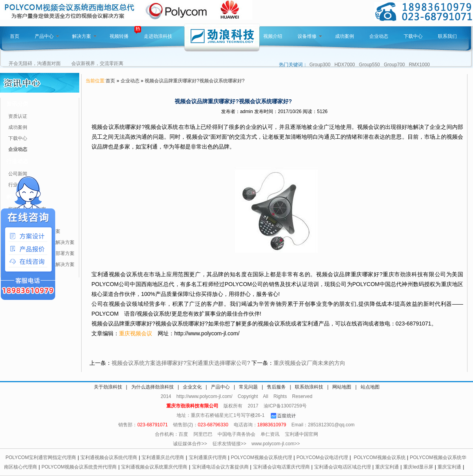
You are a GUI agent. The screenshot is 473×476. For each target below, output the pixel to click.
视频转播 (119, 36)
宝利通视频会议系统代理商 (109, 457)
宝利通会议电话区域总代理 (343, 467)
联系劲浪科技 (309, 387)
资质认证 (18, 116)
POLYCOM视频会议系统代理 (262, 457)
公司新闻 (18, 174)
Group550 (369, 65)
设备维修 (310, 36)
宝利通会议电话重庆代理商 (281, 467)
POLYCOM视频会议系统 (379, 457)
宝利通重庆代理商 (208, 457)
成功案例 (345, 36)
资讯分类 (17, 104)
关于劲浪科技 (108, 387)
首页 (15, 36)
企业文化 (192, 387)
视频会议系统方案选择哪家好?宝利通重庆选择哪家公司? (181, 363)
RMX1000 (419, 65)
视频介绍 (273, 36)
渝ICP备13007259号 (285, 406)
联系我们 (447, 36)
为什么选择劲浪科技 (153, 387)
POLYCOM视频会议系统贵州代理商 (79, 467)
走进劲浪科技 (158, 36)
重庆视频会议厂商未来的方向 (309, 363)
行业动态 (17, 161)
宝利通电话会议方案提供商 (220, 467)
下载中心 (413, 36)
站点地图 (370, 387)
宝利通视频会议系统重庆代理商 (154, 467)
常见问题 (248, 387)
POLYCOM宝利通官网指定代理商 (41, 457)
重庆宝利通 (387, 467)
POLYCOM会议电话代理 (322, 457)
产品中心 (47, 36)
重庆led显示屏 (418, 467)
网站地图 (342, 387)
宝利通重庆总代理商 (163, 457)
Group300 (320, 65)
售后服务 (276, 387)
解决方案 (84, 36)
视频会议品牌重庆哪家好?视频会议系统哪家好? (195, 81)
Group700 (394, 65)
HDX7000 (345, 65)
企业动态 (379, 36)
